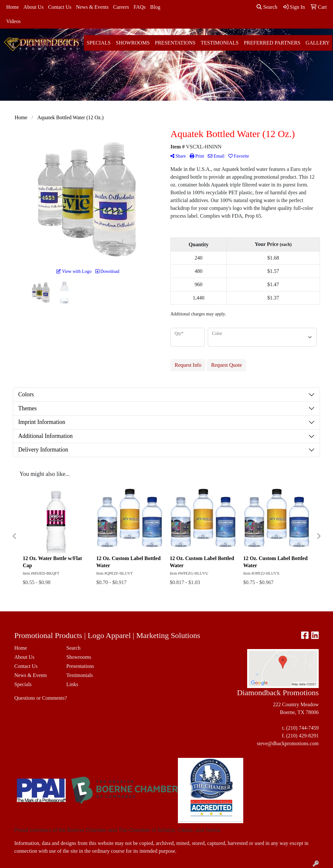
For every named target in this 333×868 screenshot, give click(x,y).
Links (72, 684)
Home (13, 7)
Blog (155, 7)
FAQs (140, 7)
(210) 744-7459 (302, 728)
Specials (99, 43)
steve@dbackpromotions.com (288, 743)
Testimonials (220, 43)
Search (267, 7)
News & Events (92, 7)
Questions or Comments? (41, 698)
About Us (33, 7)
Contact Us (60, 7)
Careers (121, 7)
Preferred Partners (272, 43)
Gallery (318, 43)
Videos (13, 21)
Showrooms (133, 43)
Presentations (175, 43)
